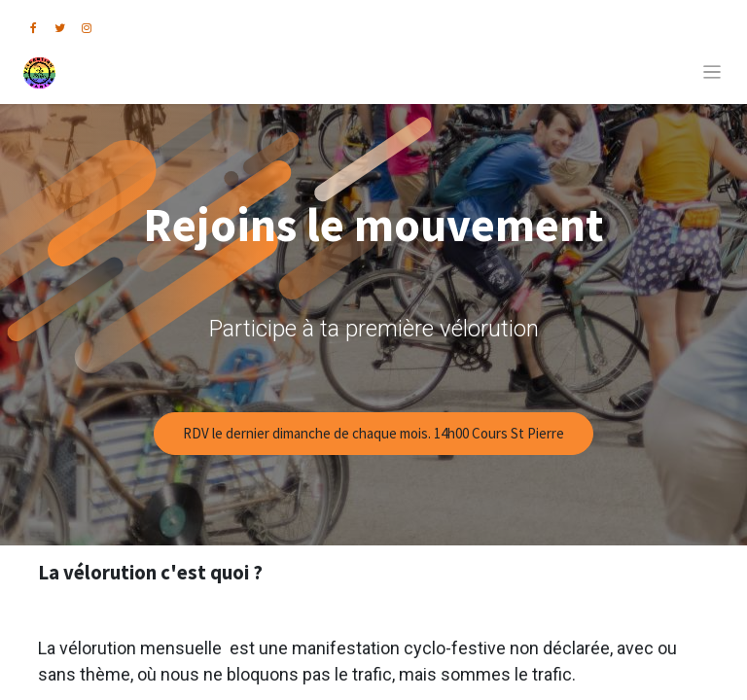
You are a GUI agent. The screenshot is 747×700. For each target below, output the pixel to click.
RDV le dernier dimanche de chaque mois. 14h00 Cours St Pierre (373, 433)
